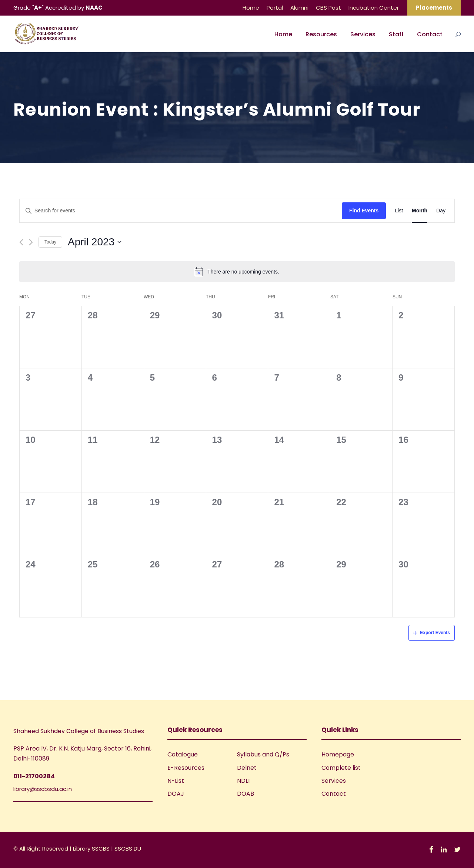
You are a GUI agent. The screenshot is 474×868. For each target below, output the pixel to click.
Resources (321, 34)
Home (251, 8)
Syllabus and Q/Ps (263, 754)
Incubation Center (374, 8)
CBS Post (328, 8)
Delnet (247, 768)
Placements (434, 8)
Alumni (299, 8)
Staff (396, 34)
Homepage (338, 754)
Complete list (341, 768)
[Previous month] (21, 242)
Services (363, 34)
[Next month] (31, 242)
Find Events (364, 211)
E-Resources (186, 768)
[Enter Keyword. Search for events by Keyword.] (181, 211)
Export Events (432, 633)
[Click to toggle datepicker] (95, 242)
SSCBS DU (128, 849)
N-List (176, 781)
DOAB (246, 794)
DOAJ (176, 794)
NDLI (243, 781)
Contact (430, 34)
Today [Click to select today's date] (50, 242)
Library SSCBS (92, 849)
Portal (275, 8)
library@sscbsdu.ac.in (43, 789)
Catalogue (183, 754)
